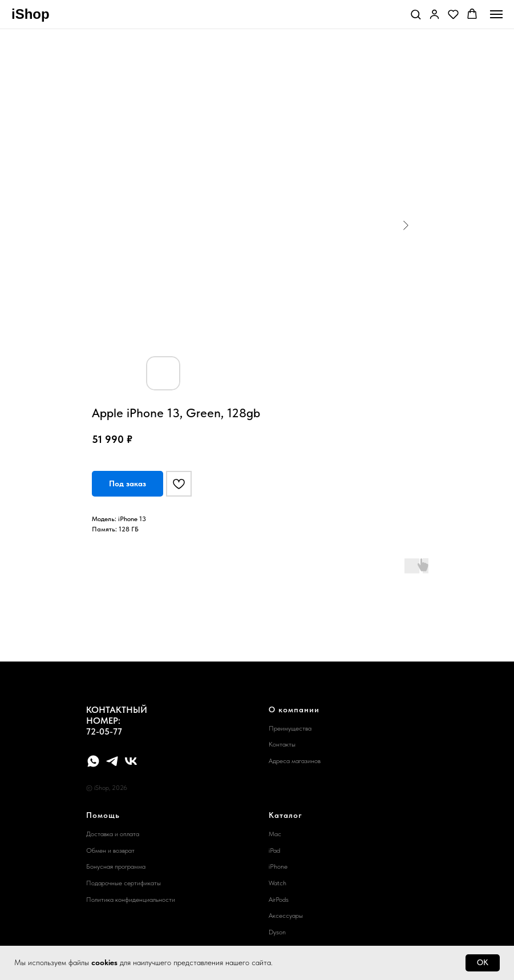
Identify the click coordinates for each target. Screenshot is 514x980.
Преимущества (290, 728)
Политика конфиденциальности (131, 900)
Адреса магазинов (295, 761)
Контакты (282, 744)
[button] (416, 14)
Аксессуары (286, 916)
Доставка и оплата (113, 834)
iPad (274, 850)
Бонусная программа (116, 866)
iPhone (278, 866)
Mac (275, 834)
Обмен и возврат (110, 850)
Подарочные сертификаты (124, 883)
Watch (278, 883)
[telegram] (112, 761)
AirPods (279, 900)
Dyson (277, 932)
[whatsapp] (93, 761)
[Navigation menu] (496, 14)
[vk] (131, 761)
